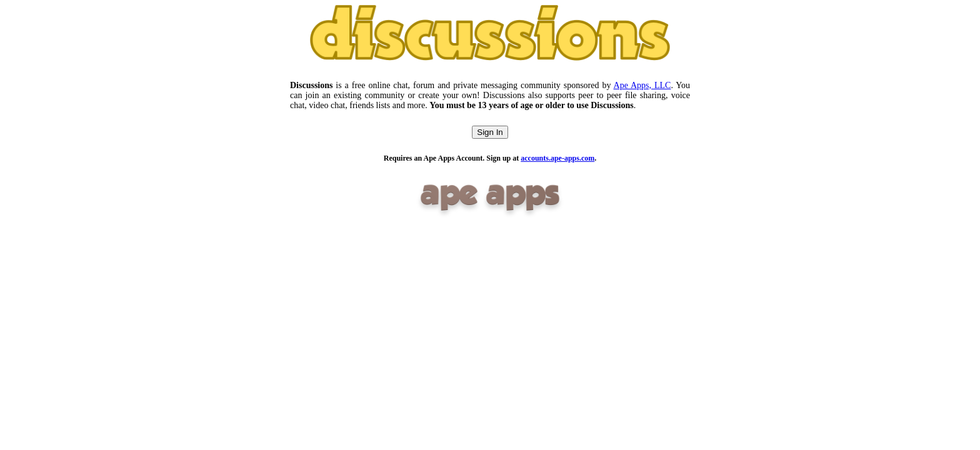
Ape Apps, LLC (642, 85)
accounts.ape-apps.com (557, 158)
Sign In (490, 132)
